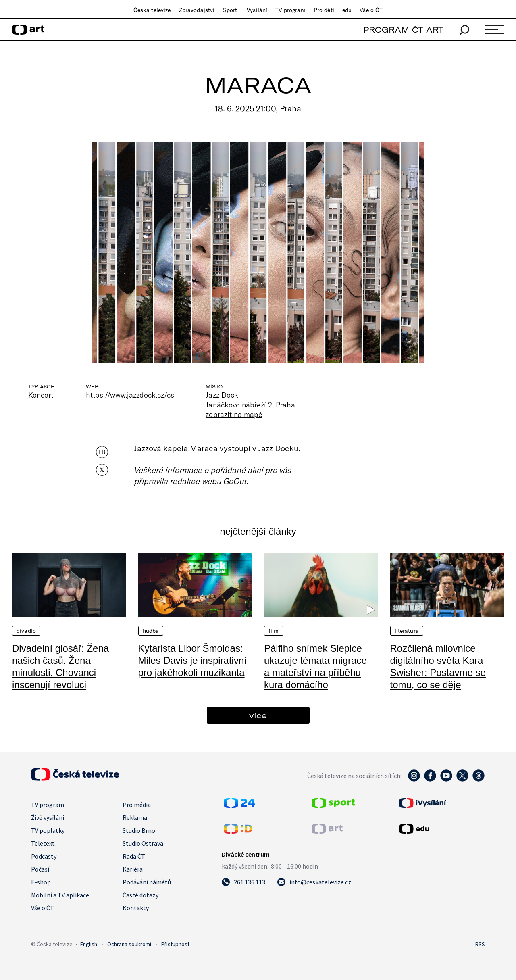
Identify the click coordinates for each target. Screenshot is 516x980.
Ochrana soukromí (129, 944)
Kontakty (136, 908)
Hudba (151, 631)
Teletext (43, 843)
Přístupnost (175, 944)
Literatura (407, 631)
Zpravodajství (197, 10)
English (89, 944)
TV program (290, 10)
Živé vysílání (48, 817)
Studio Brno (139, 830)
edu (347, 10)
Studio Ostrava (143, 843)
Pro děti (324, 10)
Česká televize (152, 10)
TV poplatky (48, 830)
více (258, 715)
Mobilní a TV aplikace (60, 895)
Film (274, 631)
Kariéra (133, 869)
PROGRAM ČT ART (403, 30)
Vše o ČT (371, 10)
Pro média (137, 805)
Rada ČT (134, 856)
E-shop (41, 882)
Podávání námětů (147, 882)
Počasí (40, 869)
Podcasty (44, 856)
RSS (480, 944)
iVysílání (256, 10)
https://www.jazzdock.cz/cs (130, 395)
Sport (230, 10)
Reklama (135, 817)
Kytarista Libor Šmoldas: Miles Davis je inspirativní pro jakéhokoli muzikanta (192, 660)
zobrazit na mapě (234, 414)
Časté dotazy (140, 895)
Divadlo (26, 631)
